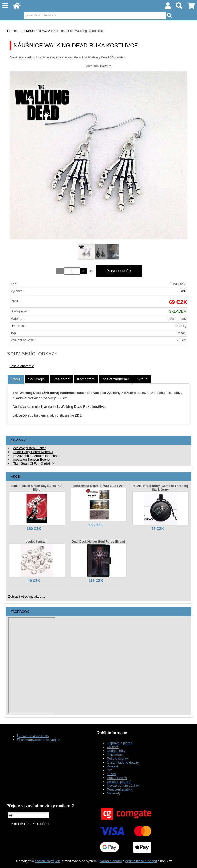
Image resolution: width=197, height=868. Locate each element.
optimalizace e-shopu (141, 861)
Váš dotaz (61, 379)
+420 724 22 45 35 (33, 736)
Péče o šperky (117, 759)
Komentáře (86, 379)
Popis (16, 379)
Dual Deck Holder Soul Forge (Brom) (98, 542)
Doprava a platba (120, 743)
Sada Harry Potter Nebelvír (33, 452)
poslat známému (116, 379)
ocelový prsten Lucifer (29, 448)
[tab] (16, 379)
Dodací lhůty (116, 751)
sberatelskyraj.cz (47, 861)
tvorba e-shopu (111, 861)
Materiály (114, 793)
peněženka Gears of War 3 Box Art (98, 486)
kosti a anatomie (22, 366)
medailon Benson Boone (32, 460)
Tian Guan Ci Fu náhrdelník (34, 463)
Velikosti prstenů (119, 782)
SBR (183, 291)
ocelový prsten (37, 542)
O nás (111, 774)
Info (110, 770)
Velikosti (113, 747)
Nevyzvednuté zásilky (123, 786)
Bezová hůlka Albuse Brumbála (36, 456)
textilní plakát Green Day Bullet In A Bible (36, 488)
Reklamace (115, 755)
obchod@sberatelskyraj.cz (38, 740)
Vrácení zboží (117, 778)
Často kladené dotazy (123, 762)
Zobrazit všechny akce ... (27, 596)
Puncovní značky (120, 789)
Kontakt (113, 766)
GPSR (142, 379)
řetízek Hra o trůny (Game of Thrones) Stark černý (160, 488)
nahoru (189, 860)
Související (37, 379)
